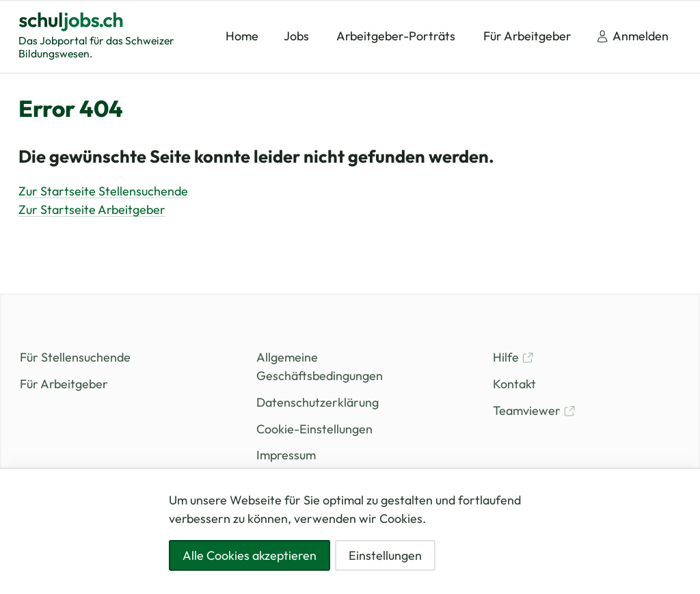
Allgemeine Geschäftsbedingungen (320, 366)
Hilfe (513, 357)
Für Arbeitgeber (64, 384)
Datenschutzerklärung (318, 402)
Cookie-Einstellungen (314, 429)
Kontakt (514, 384)
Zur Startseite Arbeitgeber (92, 210)
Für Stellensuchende (75, 357)
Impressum (286, 455)
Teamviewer (534, 410)
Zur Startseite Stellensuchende (103, 191)
